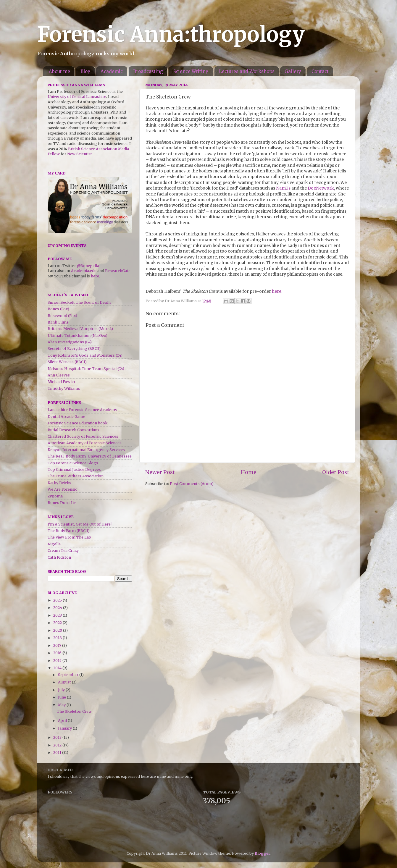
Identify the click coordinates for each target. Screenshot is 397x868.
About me (59, 71)
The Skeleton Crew (74, 711)
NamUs (283, 188)
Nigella (54, 544)
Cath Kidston (59, 557)
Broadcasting (148, 71)
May (62, 705)
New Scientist (80, 154)
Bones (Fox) (58, 309)
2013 (58, 737)
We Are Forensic (62, 489)
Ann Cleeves (59, 375)
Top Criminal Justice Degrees (74, 469)
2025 (58, 600)
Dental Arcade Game (66, 417)
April (63, 721)
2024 (58, 608)
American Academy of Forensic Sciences (85, 443)
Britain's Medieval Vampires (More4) (80, 329)
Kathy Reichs (59, 483)
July (62, 690)
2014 (58, 668)
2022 (58, 623)
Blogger (262, 853)
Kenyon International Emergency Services (86, 450)
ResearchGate (118, 271)
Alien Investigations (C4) (70, 342)
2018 (58, 638)
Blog (85, 71)
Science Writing (191, 71)
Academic (112, 71)
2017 (58, 645)
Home (249, 472)
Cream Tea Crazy (63, 551)
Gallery (293, 71)
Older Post (336, 472)
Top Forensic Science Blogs (73, 463)
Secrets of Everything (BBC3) (74, 349)
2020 (58, 630)
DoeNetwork (321, 188)
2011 (58, 753)
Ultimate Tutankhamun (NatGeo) (78, 336)
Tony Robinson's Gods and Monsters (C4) (85, 355)
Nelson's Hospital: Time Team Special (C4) (86, 369)
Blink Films (58, 322)
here (277, 291)
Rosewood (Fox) (62, 316)
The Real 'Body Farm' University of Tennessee (90, 456)
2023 (58, 615)
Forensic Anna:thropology (171, 34)
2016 (58, 653)
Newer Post (160, 472)
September (69, 675)
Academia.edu (84, 271)
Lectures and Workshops (247, 71)
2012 (58, 745)
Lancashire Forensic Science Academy (82, 410)
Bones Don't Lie (62, 503)
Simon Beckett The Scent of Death (79, 302)
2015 (58, 661)
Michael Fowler (62, 382)
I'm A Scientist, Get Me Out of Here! (80, 524)
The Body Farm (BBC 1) (69, 531)
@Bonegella (88, 266)
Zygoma (55, 496)
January (65, 728)
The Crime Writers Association (76, 476)
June (62, 697)
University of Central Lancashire (77, 97)
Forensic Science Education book (78, 423)
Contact (320, 71)
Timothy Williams (64, 388)
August (65, 682)
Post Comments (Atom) (192, 484)
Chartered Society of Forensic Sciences (83, 436)
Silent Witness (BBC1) (67, 362)
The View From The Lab (69, 537)
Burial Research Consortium (73, 430)
